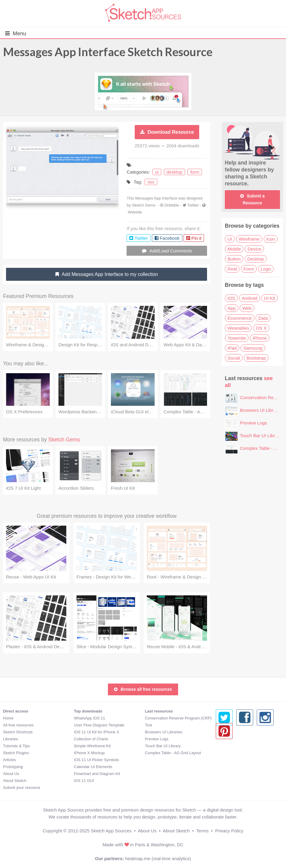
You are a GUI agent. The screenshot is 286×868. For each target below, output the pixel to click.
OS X (261, 328)
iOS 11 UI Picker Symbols (96, 760)
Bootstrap (256, 358)
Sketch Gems (144, 205)
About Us (11, 774)
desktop (175, 172)
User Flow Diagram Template (99, 725)
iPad (232, 348)
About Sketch (15, 781)
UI (230, 239)
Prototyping (13, 767)
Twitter (193, 205)
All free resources (18, 725)
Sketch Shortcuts (18, 732)
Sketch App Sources (111, 831)
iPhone (260, 338)
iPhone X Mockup (89, 753)
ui (157, 172)
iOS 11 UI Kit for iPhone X (96, 732)
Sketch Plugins (16, 753)
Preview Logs (253, 423)
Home (8, 718)
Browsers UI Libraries (261, 410)
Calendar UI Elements (93, 767)
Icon (271, 239)
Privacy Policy (229, 831)
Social (234, 358)
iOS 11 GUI (84, 781)
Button (234, 259)
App (232, 308)
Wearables (238, 328)
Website (135, 212)
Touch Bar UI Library (261, 436)
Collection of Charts (91, 739)
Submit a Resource (252, 199)
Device (254, 249)
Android (250, 298)
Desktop (256, 259)
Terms (202, 831)
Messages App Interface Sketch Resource (108, 52)
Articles (9, 760)
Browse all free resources (143, 689)
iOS (231, 298)
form (195, 172)
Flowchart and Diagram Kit (97, 774)
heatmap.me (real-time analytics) (158, 858)
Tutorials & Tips (16, 746)
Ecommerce (240, 318)
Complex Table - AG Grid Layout (173, 753)
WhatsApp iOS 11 (89, 718)
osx (151, 182)
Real (232, 269)
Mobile (234, 249)
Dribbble (172, 205)
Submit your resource (22, 788)
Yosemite (237, 338)
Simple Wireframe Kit (92, 746)
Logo (266, 269)
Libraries (11, 739)
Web (247, 308)
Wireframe (249, 239)
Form (249, 269)
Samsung (253, 348)
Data (263, 318)
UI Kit (270, 298)
